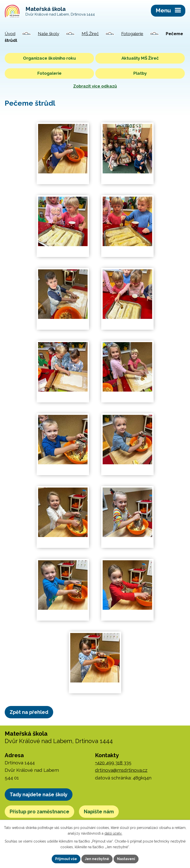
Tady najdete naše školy (39, 795)
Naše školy (48, 34)
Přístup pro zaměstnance (39, 812)
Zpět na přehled (29, 712)
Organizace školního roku (49, 58)
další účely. (113, 833)
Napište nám (99, 812)
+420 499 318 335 (113, 763)
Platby (140, 73)
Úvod (10, 34)
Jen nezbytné (97, 859)
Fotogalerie (132, 34)
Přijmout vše (66, 859)
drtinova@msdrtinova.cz (121, 770)
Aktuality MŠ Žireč (140, 58)
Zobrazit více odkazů (95, 86)
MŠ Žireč (90, 34)
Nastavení (126, 859)
